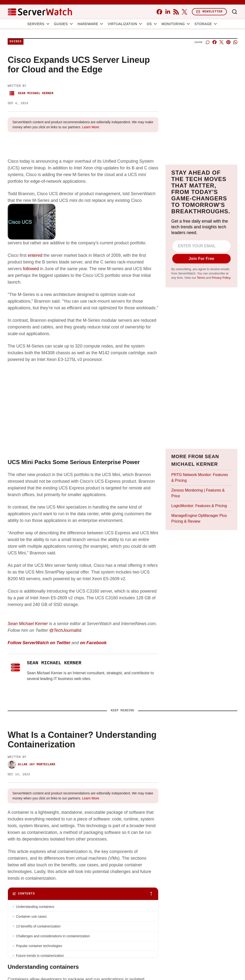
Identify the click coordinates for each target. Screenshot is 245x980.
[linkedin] (168, 12)
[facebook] (159, 12)
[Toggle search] (234, 12)
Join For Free (202, 259)
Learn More (91, 127)
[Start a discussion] (208, 42)
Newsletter (209, 12)
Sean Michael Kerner (31, 93)
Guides (64, 24)
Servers (39, 24)
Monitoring (176, 24)
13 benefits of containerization (38, 926)
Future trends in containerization (40, 956)
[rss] (176, 12)
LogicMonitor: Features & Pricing (199, 506)
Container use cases (31, 916)
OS (152, 24)
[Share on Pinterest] (228, 42)
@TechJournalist (65, 630)
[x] (184, 12)
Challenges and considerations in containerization (53, 936)
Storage (206, 24)
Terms (201, 278)
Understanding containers (35, 907)
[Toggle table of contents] (83, 894)
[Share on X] (221, 42)
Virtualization (125, 24)
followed (31, 269)
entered (35, 255)
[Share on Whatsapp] (235, 42)
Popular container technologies (39, 946)
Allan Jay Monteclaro (31, 764)
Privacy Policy (221, 278)
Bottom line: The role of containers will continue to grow (57, 965)
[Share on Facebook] (214, 42)
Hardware (91, 24)
